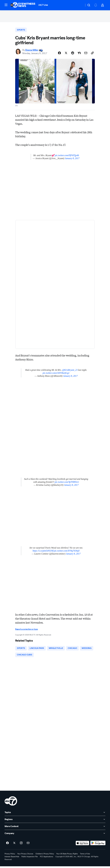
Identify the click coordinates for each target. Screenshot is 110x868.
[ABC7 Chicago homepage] (23, 5)
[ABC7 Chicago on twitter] (14, 845)
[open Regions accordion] (55, 821)
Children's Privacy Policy (45, 855)
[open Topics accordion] (55, 814)
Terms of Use (85, 855)
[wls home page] (11, 803)
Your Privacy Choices (25, 855)
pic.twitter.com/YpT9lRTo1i (67, 483)
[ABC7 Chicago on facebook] (7, 845)
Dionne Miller (32, 51)
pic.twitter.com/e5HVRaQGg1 (56, 374)
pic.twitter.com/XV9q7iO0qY (67, 552)
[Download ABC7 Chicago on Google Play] (98, 845)
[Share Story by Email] (86, 54)
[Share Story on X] (66, 54)
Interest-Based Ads (12, 858)
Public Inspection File (30, 858)
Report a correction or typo (26, 630)
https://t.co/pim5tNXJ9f (43, 552)
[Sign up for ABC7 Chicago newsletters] (28, 845)
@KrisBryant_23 (70, 371)
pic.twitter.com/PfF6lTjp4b (67, 157)
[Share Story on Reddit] (73, 54)
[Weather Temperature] (80, 5)
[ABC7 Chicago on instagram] (21, 845)
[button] (6, 5)
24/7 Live (43, 5)
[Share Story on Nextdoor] (79, 54)
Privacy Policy (10, 855)
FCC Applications (47, 858)
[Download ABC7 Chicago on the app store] (82, 845)
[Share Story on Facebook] (59, 54)
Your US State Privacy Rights (67, 855)
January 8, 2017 (72, 160)
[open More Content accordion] (55, 828)
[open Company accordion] (55, 835)
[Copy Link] (92, 54)
